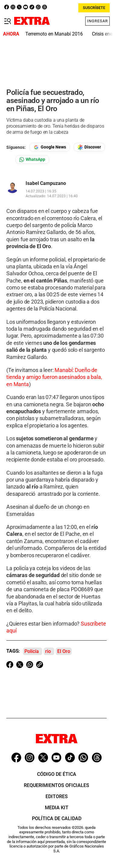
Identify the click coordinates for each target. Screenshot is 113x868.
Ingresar (97, 21)
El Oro (64, 651)
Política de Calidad (57, 818)
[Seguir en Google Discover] (89, 147)
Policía (32, 651)
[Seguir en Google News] (50, 147)
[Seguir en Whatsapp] (32, 159)
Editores (57, 796)
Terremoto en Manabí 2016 (54, 34)
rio (48, 651)
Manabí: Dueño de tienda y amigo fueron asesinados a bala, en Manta (54, 377)
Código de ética (57, 774)
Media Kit (57, 808)
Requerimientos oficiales (56, 785)
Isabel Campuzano (46, 183)
